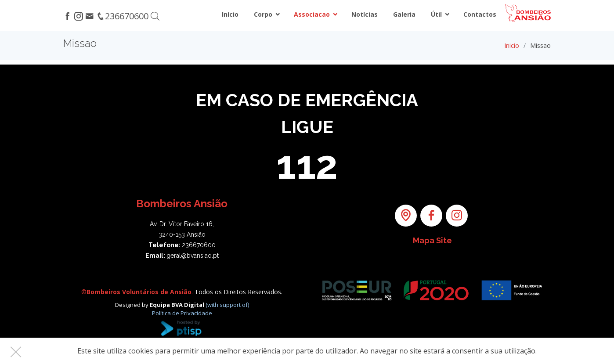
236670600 (199, 245)
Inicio (512, 45)
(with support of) (227, 305)
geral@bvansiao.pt (193, 256)
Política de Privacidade (182, 313)
